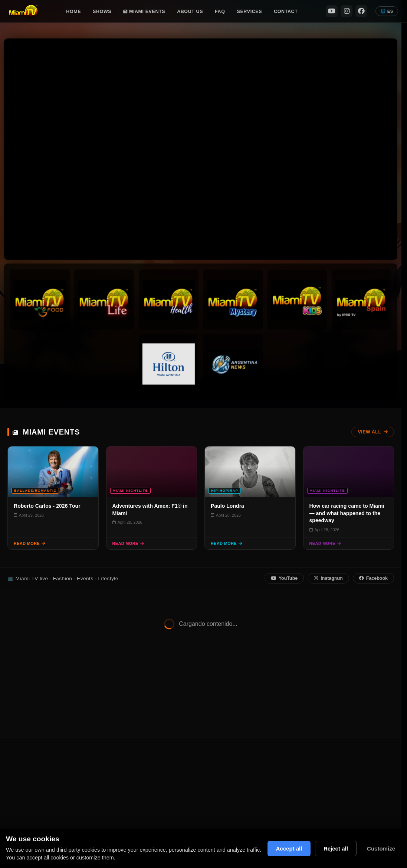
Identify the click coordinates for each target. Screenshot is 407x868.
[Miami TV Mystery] (233, 300)
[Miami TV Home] (23, 11)
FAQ (220, 12)
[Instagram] (347, 11)
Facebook (373, 578)
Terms (325, 762)
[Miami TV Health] (169, 300)
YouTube (284, 578)
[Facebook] (361, 11)
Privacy (302, 762)
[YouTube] (332, 11)
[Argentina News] (233, 364)
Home (73, 12)
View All (373, 432)
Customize (381, 849)
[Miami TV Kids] (297, 300)
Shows (102, 12)
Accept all (286, 849)
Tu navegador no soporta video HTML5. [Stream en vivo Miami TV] (201, 149)
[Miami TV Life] (104, 300)
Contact (286, 12)
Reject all (335, 849)
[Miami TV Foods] (40, 300)
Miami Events (144, 12)
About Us (190, 12)
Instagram (328, 578)
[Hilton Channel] (169, 364)
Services (250, 12)
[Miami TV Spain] (362, 300)
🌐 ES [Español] (387, 11)
